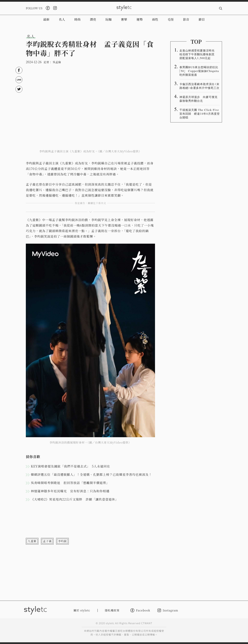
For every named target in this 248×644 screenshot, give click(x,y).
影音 (186, 19)
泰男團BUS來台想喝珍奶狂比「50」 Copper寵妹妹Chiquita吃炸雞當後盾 (199, 71)
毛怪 (171, 19)
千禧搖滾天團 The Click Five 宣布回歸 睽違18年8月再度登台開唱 (200, 113)
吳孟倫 (57, 62)
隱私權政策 (112, 610)
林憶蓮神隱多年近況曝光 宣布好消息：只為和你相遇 (70, 491)
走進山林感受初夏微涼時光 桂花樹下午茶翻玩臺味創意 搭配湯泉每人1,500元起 (198, 54)
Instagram (168, 610)
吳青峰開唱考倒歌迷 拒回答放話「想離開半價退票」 (70, 483)
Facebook (140, 610)
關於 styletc (82, 610)
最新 (46, 19)
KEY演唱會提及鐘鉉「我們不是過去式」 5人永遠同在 (70, 466)
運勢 (139, 19)
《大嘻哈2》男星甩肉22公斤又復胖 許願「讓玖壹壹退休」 (75, 499)
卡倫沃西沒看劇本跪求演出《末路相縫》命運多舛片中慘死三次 (199, 86)
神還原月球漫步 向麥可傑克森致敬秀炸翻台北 (198, 99)
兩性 (155, 19)
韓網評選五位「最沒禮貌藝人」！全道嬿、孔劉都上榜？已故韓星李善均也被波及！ (91, 474)
